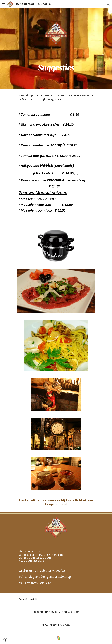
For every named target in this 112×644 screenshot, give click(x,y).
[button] (4, 4)
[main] (56, 64)
